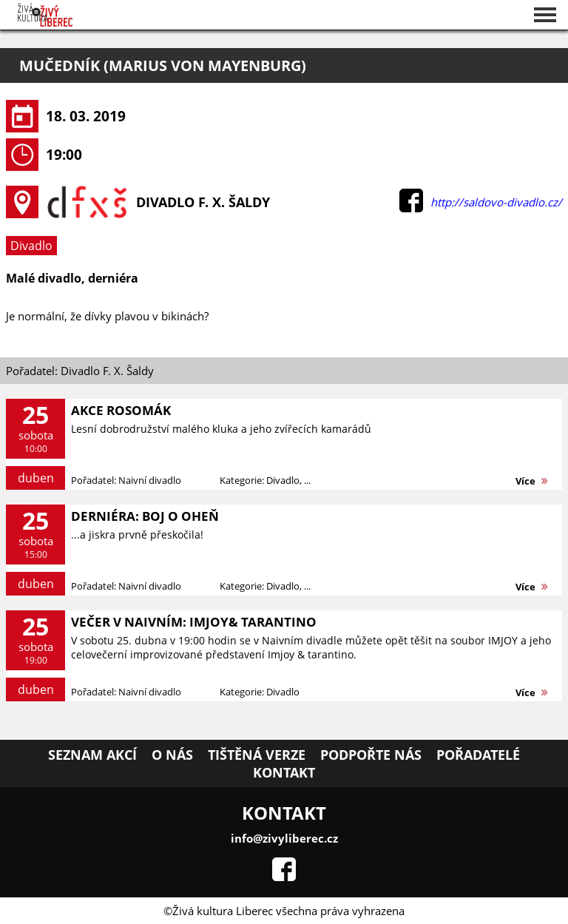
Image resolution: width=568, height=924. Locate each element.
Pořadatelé (478, 755)
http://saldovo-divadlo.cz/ (496, 202)
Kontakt (284, 772)
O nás (172, 755)
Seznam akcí (92, 755)
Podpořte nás (371, 755)
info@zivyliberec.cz (284, 838)
